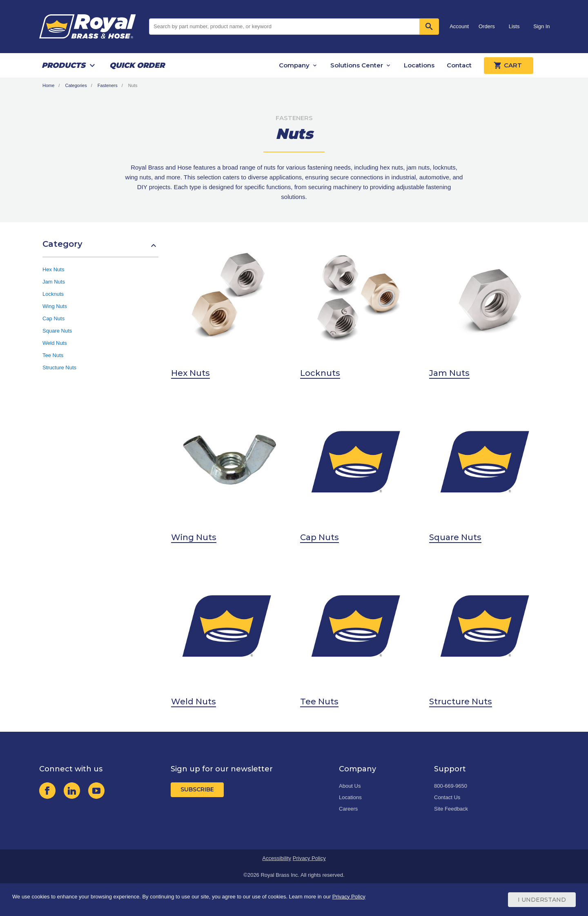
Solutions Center (357, 65)
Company (294, 65)
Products (63, 65)
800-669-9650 (451, 786)
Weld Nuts (55, 343)
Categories (76, 85)
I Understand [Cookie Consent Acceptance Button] (542, 900)
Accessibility (277, 858)
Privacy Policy (309, 858)
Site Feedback (451, 809)
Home (48, 85)
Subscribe (197, 789)
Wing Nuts (55, 306)
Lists (514, 26)
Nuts (133, 85)
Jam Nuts (54, 282)
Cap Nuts (53, 318)
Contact (459, 65)
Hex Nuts (53, 269)
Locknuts (53, 294)
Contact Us (447, 797)
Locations (419, 65)
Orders (487, 26)
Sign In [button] (541, 26)
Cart (509, 65)
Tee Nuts (53, 355)
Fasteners (108, 85)
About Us (350, 786)
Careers (348, 809)
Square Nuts (57, 331)
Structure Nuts (59, 368)
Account (459, 26)
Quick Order (137, 65)
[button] (100, 248)
